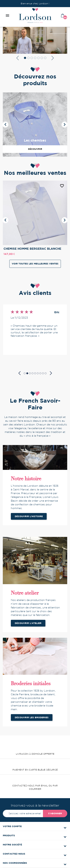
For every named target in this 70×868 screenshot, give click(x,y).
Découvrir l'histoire (29, 516)
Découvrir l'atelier (28, 623)
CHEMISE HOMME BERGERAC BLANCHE (32, 249)
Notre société (12, 845)
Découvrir (35, 149)
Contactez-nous (14, 854)
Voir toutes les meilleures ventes (35, 264)
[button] (18, 58)
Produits (9, 835)
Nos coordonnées (15, 863)
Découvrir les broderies (32, 717)
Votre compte (12, 826)
